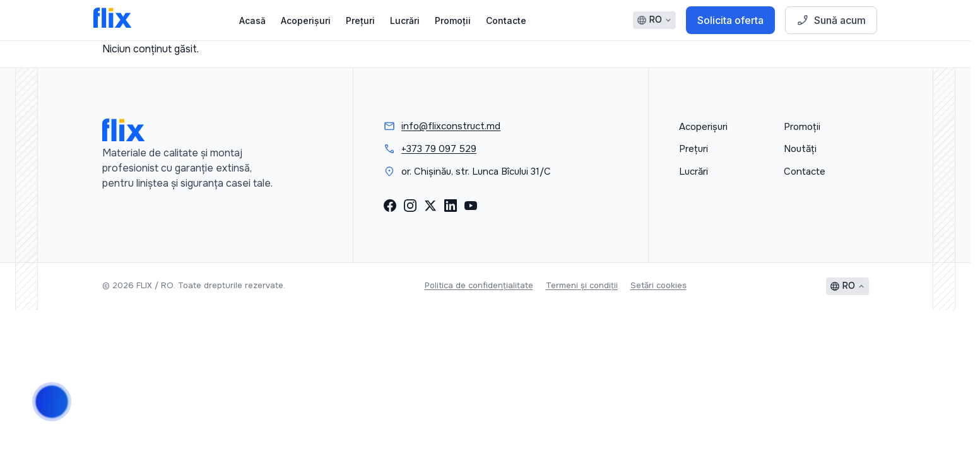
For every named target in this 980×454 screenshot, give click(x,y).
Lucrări (405, 20)
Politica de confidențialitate (479, 285)
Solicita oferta (730, 20)
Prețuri (360, 20)
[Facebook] (390, 206)
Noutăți (800, 149)
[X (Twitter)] (430, 206)
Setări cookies (658, 285)
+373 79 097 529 (439, 149)
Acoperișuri (306, 20)
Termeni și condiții (582, 285)
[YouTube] (471, 206)
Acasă (252, 20)
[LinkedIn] (451, 206)
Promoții (453, 20)
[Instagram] (410, 206)
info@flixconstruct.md (451, 126)
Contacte (506, 20)
